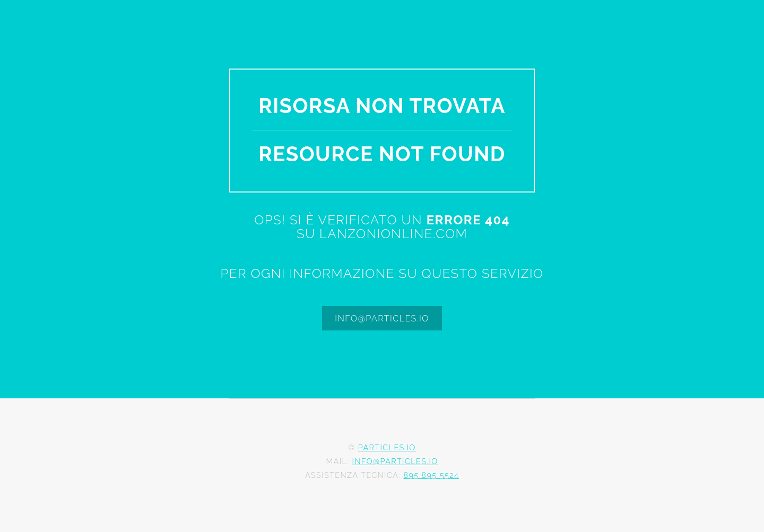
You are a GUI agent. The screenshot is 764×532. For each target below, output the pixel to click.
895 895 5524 (431, 475)
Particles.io (387, 447)
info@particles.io (382, 319)
